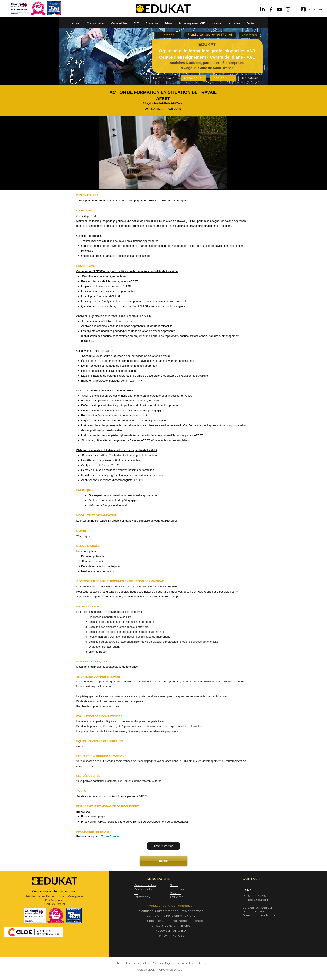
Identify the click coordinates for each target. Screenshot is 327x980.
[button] (210, 35)
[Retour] (164, 861)
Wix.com (180, 970)
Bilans (174, 885)
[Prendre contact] (163, 846)
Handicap (177, 889)
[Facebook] (271, 9)
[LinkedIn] (262, 9)
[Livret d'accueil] (165, 78)
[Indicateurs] (251, 78)
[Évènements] (249, 35)
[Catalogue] (193, 78)
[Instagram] (288, 9)
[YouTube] (279, 9)
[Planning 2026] (223, 78)
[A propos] (168, 35)
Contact (176, 893)
